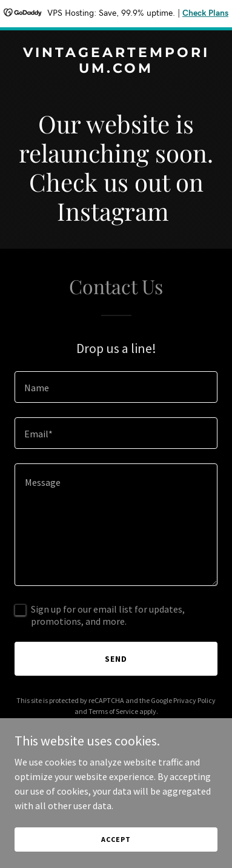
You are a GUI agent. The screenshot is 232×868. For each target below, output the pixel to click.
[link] (116, 69)
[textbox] (116, 387)
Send (116, 659)
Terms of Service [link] (113, 711)
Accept (116, 839)
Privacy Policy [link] (194, 700)
